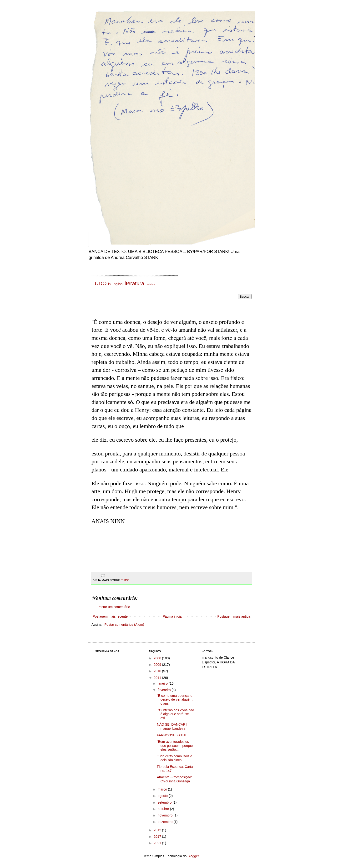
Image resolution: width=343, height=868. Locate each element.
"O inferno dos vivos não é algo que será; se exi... (176, 714)
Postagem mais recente (110, 616)
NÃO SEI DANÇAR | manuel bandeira (172, 726)
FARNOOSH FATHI (171, 735)
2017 (158, 837)
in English (115, 284)
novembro (166, 815)
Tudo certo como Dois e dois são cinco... (175, 758)
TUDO (99, 283)
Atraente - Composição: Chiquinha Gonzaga (174, 779)
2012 (158, 830)
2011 (158, 678)
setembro (165, 802)
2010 (158, 671)
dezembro (166, 822)
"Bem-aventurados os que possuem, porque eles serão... (175, 746)
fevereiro (165, 690)
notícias (150, 284)
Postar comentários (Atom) (124, 625)
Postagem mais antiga (234, 616)
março (163, 789)
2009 (158, 665)
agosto (163, 796)
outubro (164, 809)
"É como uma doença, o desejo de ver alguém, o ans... (175, 700)
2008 (158, 658)
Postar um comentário (114, 607)
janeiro (163, 683)
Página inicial (173, 616)
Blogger (193, 856)
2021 (158, 843)
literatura (134, 283)
